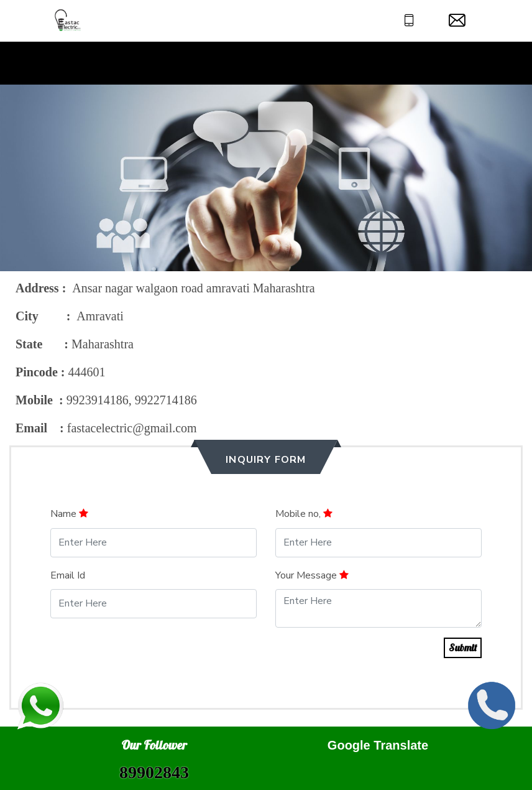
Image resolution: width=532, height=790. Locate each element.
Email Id (68, 575)
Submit (463, 648)
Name (69, 514)
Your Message (312, 575)
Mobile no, (304, 514)
